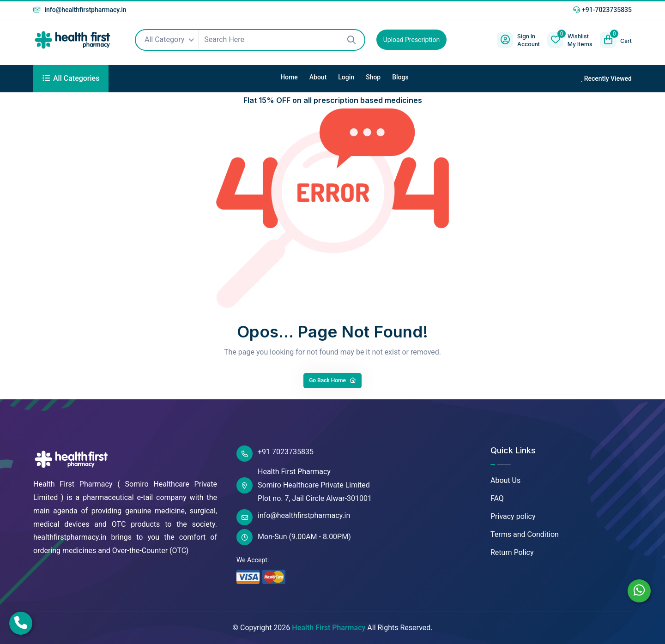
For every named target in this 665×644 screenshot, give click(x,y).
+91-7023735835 (602, 10)
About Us (505, 480)
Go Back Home (332, 380)
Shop (373, 77)
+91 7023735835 (275, 454)
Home (289, 77)
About (318, 77)
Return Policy (512, 552)
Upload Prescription (411, 40)
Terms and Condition (525, 534)
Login (346, 77)
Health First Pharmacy (329, 628)
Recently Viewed (606, 78)
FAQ (497, 498)
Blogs (400, 77)
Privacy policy (513, 516)
